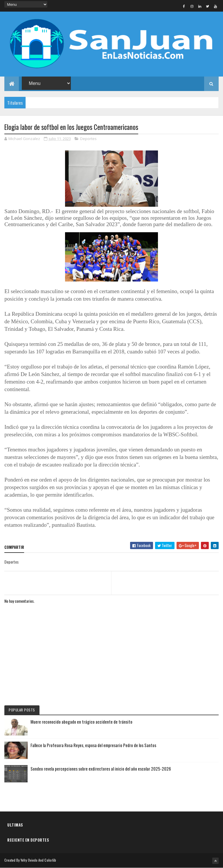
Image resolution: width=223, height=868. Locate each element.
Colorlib (50, 860)
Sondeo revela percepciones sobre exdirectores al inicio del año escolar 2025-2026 (101, 769)
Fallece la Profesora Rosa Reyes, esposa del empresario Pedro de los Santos (93, 745)
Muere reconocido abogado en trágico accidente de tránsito (81, 722)
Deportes (88, 139)
